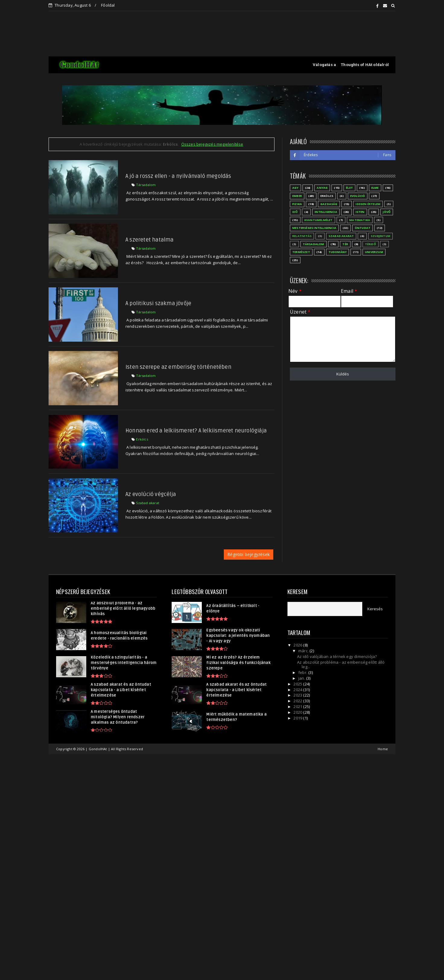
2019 (298, 718)
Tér (345, 244)
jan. (302, 678)
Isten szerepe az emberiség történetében (178, 367)
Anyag (322, 188)
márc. (304, 651)
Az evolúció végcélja (151, 494)
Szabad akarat (148, 503)
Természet (301, 252)
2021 (298, 707)
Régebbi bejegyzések (249, 554)
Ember (297, 196)
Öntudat (363, 228)
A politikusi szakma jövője (158, 303)
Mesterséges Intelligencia (314, 228)
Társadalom (146, 185)
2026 (298, 645)
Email (349, 291)
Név (295, 291)
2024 (298, 690)
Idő (295, 212)
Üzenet (300, 312)
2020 (298, 712)
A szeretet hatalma (150, 240)
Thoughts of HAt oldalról (365, 65)
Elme (375, 188)
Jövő (387, 212)
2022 (298, 701)
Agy (295, 188)
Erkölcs (142, 439)
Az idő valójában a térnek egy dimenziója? (337, 656)
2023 (298, 695)
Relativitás (302, 236)
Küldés (343, 374)
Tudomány (338, 252)
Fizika (297, 204)
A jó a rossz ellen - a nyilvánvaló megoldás (178, 176)
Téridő (371, 244)
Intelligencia (326, 212)
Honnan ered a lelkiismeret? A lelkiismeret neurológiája (196, 431)
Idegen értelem (368, 204)
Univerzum (374, 252)
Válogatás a (324, 65)
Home (383, 749)
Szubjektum (381, 236)
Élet (349, 188)
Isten (360, 212)
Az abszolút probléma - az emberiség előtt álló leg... (341, 665)
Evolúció (358, 196)
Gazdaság (329, 204)
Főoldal (108, 5)
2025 (298, 684)
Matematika (360, 220)
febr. (303, 672)
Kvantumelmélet (319, 220)
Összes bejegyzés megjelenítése (212, 144)
